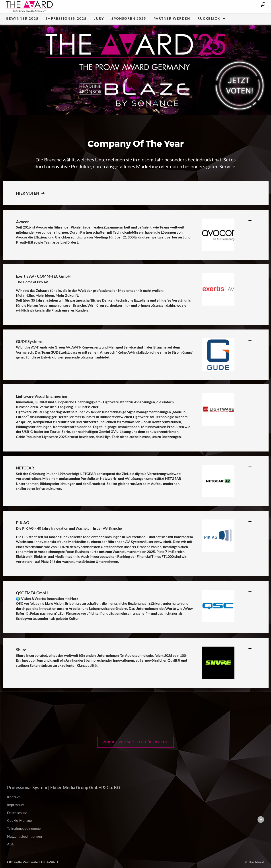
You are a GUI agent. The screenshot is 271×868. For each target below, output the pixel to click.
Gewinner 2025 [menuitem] (22, 19)
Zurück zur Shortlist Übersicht (135, 742)
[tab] (252, 190)
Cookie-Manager (20, 820)
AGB (11, 844)
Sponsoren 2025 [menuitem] (129, 19)
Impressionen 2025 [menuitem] (66, 19)
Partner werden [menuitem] (172, 19)
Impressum (16, 805)
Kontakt (13, 797)
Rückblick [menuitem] (209, 19)
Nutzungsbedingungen (24, 836)
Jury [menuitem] (99, 19)
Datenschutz (17, 813)
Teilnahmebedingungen (25, 828)
